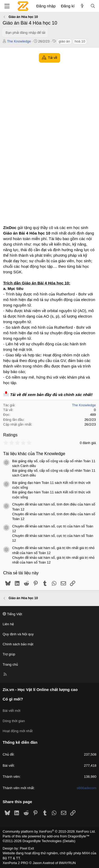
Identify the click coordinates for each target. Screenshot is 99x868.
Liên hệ (8, 624)
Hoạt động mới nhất (18, 731)
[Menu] (7, 6)
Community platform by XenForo (49, 831)
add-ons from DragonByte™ (68, 836)
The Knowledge (19, 41)
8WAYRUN (67, 863)
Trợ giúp (9, 654)
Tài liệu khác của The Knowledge (34, 454)
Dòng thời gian (14, 721)
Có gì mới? (13, 699)
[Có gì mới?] (82, 6)
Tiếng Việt (12, 614)
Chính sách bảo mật (18, 644)
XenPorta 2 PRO (15, 863)
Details (69, 841)
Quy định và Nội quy (18, 634)
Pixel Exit (27, 848)
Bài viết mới (11, 711)
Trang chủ (10, 664)
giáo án (64, 41)
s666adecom (87, 788)
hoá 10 (80, 41)
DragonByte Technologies (42, 841)
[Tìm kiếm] (93, 6)
